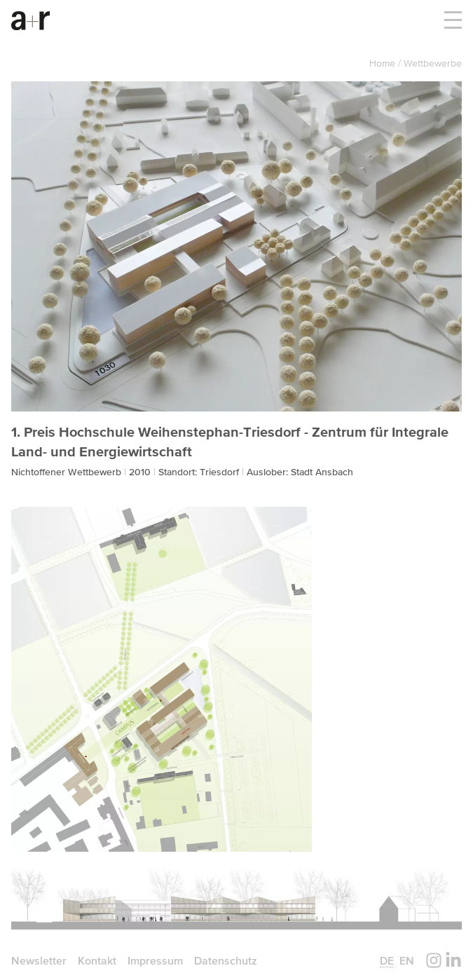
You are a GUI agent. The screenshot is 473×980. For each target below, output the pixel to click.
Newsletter (39, 960)
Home (384, 63)
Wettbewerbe (433, 63)
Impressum (155, 960)
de (387, 960)
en (407, 960)
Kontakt (97, 960)
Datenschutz (226, 960)
